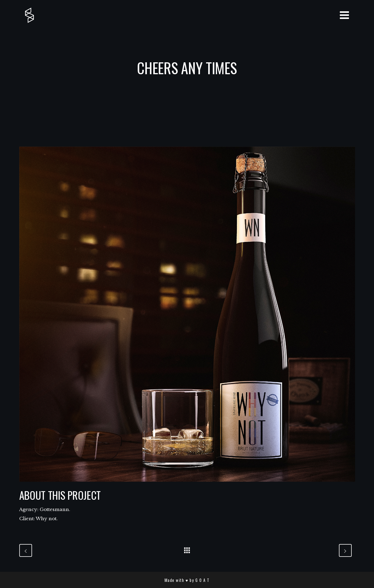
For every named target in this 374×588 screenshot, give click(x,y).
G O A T (203, 580)
